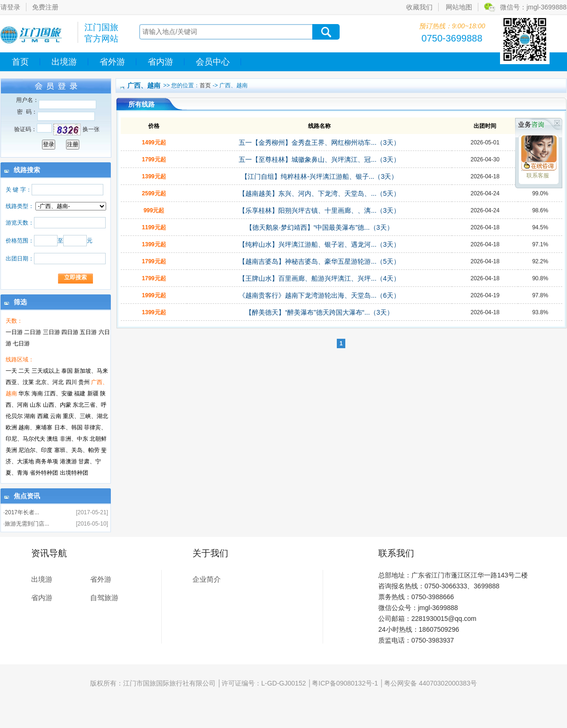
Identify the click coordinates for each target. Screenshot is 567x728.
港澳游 (68, 461)
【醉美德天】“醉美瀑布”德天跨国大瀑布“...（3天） (319, 312)
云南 (56, 416)
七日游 (21, 343)
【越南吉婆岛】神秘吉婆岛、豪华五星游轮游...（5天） (319, 261)
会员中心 (213, 62)
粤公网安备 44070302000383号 (430, 683)
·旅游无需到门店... (26, 524)
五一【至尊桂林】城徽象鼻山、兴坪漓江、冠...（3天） (319, 159)
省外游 (112, 62)
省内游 (160, 62)
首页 (20, 62)
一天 (11, 371)
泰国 (67, 371)
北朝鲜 (98, 439)
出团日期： (20, 259)
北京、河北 (50, 382)
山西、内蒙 (57, 405)
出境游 (64, 62)
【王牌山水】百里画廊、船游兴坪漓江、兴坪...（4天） (319, 278)
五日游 (88, 332)
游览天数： (20, 223)
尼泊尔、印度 (35, 450)
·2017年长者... (21, 512)
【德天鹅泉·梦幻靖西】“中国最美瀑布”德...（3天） (320, 227)
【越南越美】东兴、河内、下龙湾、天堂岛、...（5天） (319, 193)
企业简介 (207, 579)
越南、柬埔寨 (35, 427)
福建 (80, 393)
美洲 (11, 450)
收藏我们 (419, 7)
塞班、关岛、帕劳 (77, 450)
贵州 (84, 382)
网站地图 (459, 7)
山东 (35, 405)
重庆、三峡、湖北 (85, 416)
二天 (24, 371)
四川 (71, 382)
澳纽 (52, 439)
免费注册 (45, 7)
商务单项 (47, 461)
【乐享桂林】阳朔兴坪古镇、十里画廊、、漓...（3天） (319, 210)
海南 (37, 393)
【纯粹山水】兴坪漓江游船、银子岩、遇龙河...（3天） (319, 244)
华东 (24, 393)
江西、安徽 (58, 393)
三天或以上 (46, 371)
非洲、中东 (74, 439)
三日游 (51, 332)
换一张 (91, 129)
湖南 (30, 416)
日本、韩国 (68, 427)
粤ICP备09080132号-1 (345, 683)
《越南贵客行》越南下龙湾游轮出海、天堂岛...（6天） (319, 295)
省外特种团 (44, 473)
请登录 (10, 7)
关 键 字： (19, 190)
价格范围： (20, 241)
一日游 (14, 332)
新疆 (93, 393)
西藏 (43, 416)
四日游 (70, 332)
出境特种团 (74, 473)
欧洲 (11, 427)
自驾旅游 (104, 598)
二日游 (33, 332)
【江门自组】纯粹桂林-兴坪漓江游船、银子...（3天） (319, 176)
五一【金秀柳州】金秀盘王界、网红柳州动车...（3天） (319, 142)
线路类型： (20, 206)
